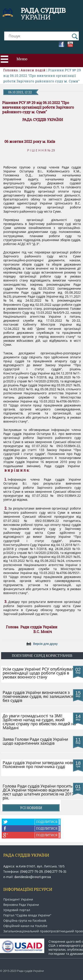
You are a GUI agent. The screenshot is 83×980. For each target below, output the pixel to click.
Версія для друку (45, 644)
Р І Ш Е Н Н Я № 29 (41, 150)
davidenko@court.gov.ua (33, 877)
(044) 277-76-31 (55, 871)
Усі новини (31, 808)
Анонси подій (33, 70)
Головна (11, 70)
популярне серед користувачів (42, 656)
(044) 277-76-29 (31, 871)
